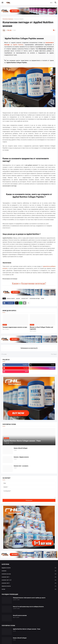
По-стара (54, 354)
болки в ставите (19, 19)
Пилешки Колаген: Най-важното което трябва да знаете (29, 598)
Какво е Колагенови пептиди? (29, 283)
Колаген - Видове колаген (21, 457)
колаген (18, 298)
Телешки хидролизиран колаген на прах (15, 327)
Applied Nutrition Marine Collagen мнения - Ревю (27, 629)
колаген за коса (29, 574)
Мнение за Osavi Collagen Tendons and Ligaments (41, 328)
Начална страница (8, 19)
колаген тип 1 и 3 (29, 580)
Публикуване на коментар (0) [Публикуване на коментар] (29, 348)
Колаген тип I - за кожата (21, 466)
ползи (29, 589)
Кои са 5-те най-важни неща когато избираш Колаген (28, 607)
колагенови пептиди (35, 298)
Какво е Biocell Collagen (21, 448)
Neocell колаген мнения (20, 615)
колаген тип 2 (25, 298)
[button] (2, 3)
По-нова (4, 354)
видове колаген (29, 568)
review (42, 298)
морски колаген (29, 586)
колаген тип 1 (29, 577)
